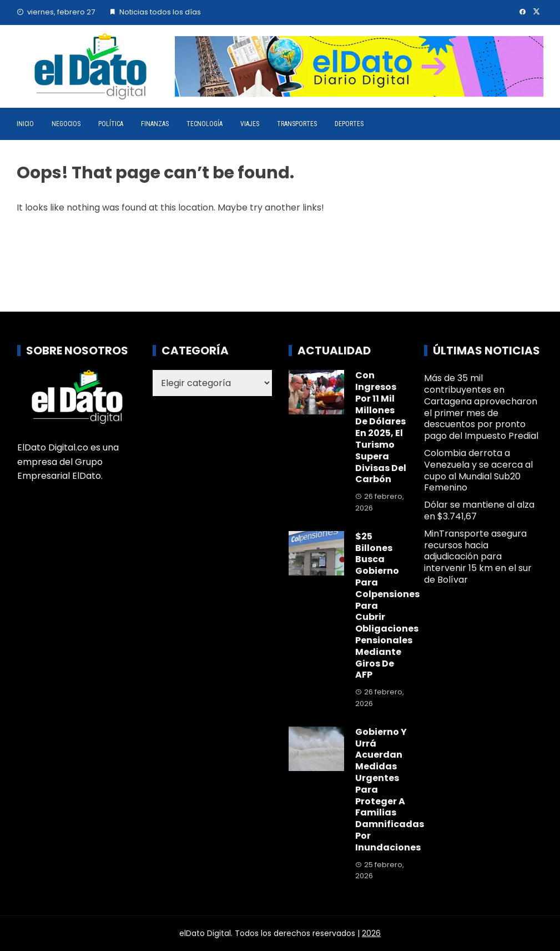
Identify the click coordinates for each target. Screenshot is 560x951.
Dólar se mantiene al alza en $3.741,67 (479, 510)
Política (111, 124)
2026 (371, 933)
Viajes (250, 124)
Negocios (66, 124)
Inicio (25, 124)
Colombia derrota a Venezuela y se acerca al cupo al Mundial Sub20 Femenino (478, 470)
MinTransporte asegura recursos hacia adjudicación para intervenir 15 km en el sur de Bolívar (478, 557)
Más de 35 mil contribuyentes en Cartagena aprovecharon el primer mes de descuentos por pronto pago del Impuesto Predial (481, 407)
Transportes (297, 124)
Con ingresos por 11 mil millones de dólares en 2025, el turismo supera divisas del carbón (381, 427)
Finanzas (155, 124)
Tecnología (205, 124)
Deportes (349, 124)
